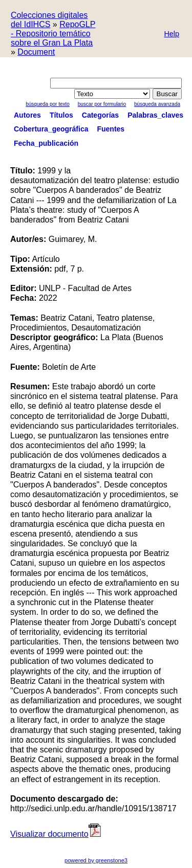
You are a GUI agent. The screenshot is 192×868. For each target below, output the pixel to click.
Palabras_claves (155, 115)
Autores (27, 115)
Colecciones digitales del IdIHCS (49, 20)
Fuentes (111, 129)
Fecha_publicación (46, 143)
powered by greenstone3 (96, 860)
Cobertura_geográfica (51, 129)
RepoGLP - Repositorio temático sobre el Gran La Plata (53, 34)
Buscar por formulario (102, 104)
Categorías (100, 115)
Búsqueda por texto (48, 104)
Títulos (61, 115)
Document (36, 52)
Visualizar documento (56, 834)
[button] (172, 35)
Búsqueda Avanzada (157, 104)
